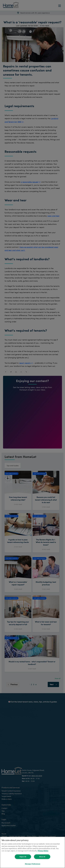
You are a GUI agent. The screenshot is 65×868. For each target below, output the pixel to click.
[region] (32, 852)
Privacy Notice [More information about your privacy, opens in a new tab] (43, 851)
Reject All (23, 857)
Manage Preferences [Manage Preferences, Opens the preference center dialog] (33, 864)
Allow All (42, 857)
